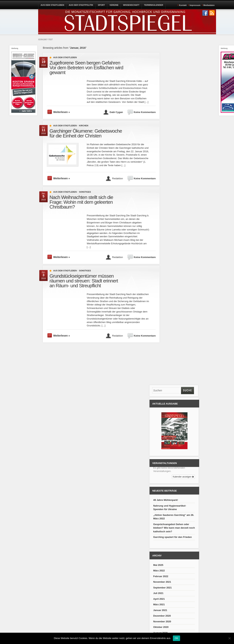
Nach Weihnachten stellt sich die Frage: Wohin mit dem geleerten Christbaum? (81, 202)
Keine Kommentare (145, 112)
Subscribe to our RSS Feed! (212, 13)
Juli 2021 (158, 593)
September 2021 (162, 588)
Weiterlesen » (62, 112)
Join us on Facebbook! (205, 13)
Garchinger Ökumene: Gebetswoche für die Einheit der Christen (86, 133)
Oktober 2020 (161, 627)
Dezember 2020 (162, 616)
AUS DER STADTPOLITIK (81, 5)
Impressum (195, 5)
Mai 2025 (158, 565)
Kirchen (84, 126)
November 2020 (162, 621)
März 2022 (159, 571)
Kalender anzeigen (183, 477)
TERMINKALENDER (153, 5)
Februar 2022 (161, 576)
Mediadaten (209, 5)
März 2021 (159, 604)
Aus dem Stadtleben (65, 57)
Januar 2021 (160, 610)
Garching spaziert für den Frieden (172, 537)
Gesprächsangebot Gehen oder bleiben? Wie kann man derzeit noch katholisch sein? (174, 528)
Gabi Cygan (116, 112)
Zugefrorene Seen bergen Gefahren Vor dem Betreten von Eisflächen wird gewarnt (86, 68)
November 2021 (162, 582)
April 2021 (159, 599)
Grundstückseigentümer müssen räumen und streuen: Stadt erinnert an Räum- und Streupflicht (84, 281)
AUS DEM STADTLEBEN (52, 5)
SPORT (101, 5)
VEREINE (114, 5)
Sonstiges (85, 192)
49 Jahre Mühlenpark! (166, 500)
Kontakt (183, 5)
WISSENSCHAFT (131, 5)
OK (176, 638)
